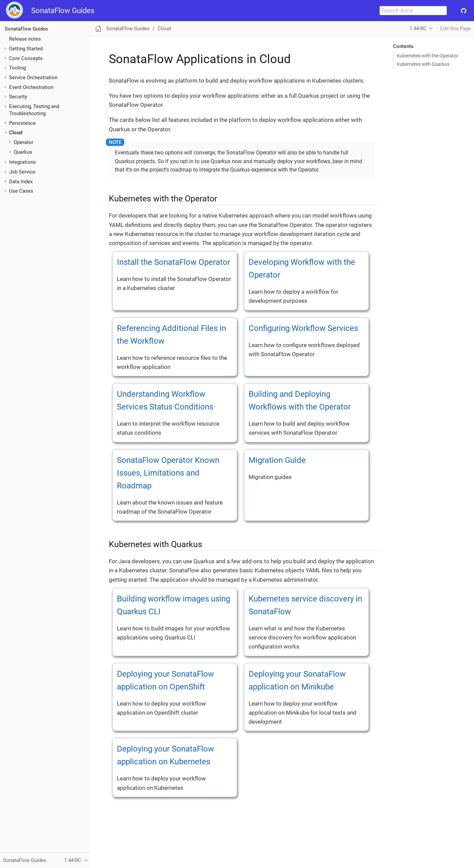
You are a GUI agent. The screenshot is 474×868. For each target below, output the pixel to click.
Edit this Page (456, 29)
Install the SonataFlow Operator (174, 262)
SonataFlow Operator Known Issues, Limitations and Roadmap (168, 473)
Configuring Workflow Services (303, 328)
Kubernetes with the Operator (427, 56)
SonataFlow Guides (63, 11)
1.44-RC (418, 29)
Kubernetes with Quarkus (423, 64)
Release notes (25, 39)
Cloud (16, 133)
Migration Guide (277, 460)
